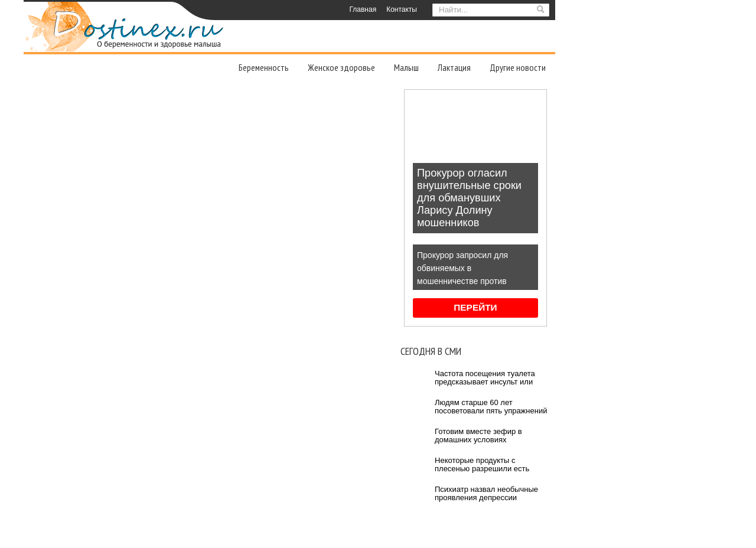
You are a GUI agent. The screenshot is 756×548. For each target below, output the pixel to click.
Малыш (406, 67)
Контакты (402, 9)
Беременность (264, 67)
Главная (363, 9)
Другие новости (518, 67)
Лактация (454, 67)
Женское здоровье (341, 67)
